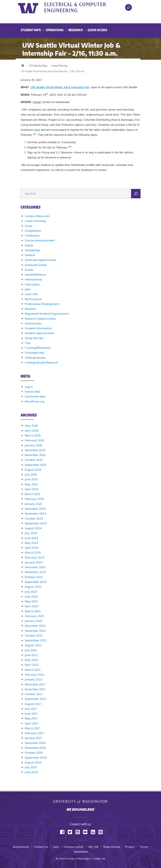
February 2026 (35, 440)
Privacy (130, 847)
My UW (93, 847)
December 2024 (35, 509)
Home (23, 65)
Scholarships (33, 323)
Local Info (31, 294)
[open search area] (128, 7)
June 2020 (31, 772)
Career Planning (59, 66)
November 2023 (35, 572)
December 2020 (35, 743)
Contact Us (41, 847)
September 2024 (36, 523)
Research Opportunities (40, 319)
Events (29, 245)
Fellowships (33, 250)
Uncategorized (34, 353)
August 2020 (33, 762)
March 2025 (33, 494)
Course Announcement (40, 240)
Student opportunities (39, 333)
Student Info (31, 30)
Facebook (64, 832)
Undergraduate (35, 358)
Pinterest (102, 832)
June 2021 (31, 714)
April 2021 (32, 723)
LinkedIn (94, 832)
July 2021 (31, 709)
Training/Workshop (38, 348)
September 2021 (36, 699)
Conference (32, 236)
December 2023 (35, 567)
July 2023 (31, 592)
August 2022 (33, 645)
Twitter (71, 832)
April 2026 (32, 431)
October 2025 (34, 460)
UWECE (80, 8)
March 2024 (33, 552)
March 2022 (33, 670)
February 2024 (35, 557)
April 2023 (32, 606)
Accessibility (21, 847)
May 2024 (31, 543)
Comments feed (35, 396)
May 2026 (31, 426)
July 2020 (31, 767)
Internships (32, 284)
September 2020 (36, 758)
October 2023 (34, 577)
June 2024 (31, 538)
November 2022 (35, 631)
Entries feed (33, 392)
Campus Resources (37, 216)
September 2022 (36, 640)
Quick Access (97, 30)
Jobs (28, 289)
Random (30, 309)
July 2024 (31, 533)
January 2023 (34, 621)
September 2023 (36, 582)
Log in (29, 387)
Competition (33, 231)
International (33, 279)
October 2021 (34, 694)
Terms (144, 847)
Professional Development (42, 304)
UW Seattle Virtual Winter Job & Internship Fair (60, 87)
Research (76, 30)
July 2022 (31, 650)
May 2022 (31, 660)
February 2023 (35, 616)
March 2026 (33, 435)
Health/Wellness (36, 275)
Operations (55, 30)
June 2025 (31, 479)
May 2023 (31, 601)
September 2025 (36, 465)
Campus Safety (74, 847)
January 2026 (34, 445)
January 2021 (34, 738)
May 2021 (31, 718)
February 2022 (35, 675)
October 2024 (34, 518)
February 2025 (35, 499)
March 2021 (33, 728)
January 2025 (34, 504)
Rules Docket (112, 847)
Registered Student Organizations (47, 314)
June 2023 (31, 596)
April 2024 (32, 548)
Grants (29, 270)
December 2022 (35, 626)
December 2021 (35, 684)
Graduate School (36, 265)
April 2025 (32, 489)
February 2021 (35, 733)
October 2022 (34, 635)
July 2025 (31, 474)
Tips (28, 343)
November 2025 (35, 455)
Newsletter (81, 852)
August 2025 (33, 470)
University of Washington (32, 8)
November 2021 (35, 689)
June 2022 (31, 655)
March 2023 (33, 611)
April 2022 (32, 665)
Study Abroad (34, 338)
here (37, 130)
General (30, 255)
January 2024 (34, 562)
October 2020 (34, 753)
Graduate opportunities (40, 260)
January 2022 (34, 679)
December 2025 (35, 450)
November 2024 (35, 513)
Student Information (38, 328)
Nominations (33, 299)
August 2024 (33, 528)
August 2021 (33, 704)
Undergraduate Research (41, 362)
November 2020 (35, 748)
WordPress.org (35, 401)
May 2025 (31, 484)
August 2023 (33, 587)
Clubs (29, 226)
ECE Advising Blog (38, 66)
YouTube (86, 832)
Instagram (79, 832)
